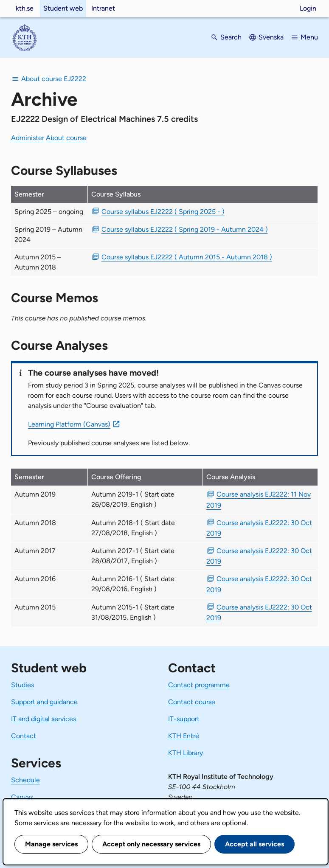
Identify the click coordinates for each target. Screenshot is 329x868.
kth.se (25, 8)
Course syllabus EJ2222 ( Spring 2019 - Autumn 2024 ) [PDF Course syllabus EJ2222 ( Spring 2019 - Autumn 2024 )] (185, 229)
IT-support (184, 719)
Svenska (271, 37)
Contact (24, 736)
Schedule (25, 780)
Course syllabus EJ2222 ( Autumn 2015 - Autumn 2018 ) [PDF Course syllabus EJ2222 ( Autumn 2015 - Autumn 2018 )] (187, 257)
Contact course (192, 702)
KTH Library (186, 753)
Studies (22, 685)
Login (308, 8)
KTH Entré (184, 736)
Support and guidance (44, 702)
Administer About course (49, 138)
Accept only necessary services (151, 844)
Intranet (103, 8)
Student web (63, 8)
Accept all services (254, 844)
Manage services (51, 844)
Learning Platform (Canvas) (69, 424)
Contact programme (199, 685)
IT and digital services (44, 719)
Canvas (22, 797)
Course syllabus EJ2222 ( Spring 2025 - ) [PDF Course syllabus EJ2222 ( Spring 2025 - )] (163, 212)
